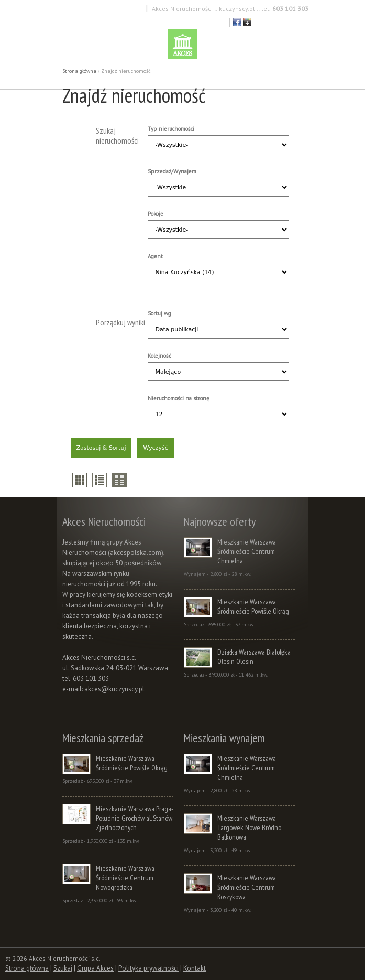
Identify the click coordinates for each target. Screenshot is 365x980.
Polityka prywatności (148, 968)
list (99, 480)
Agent (155, 256)
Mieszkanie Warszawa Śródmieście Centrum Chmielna (247, 551)
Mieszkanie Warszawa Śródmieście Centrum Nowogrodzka (125, 878)
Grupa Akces (95, 968)
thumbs (80, 480)
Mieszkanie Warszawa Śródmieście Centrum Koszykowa (247, 887)
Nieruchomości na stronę (179, 398)
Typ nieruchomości (171, 129)
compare (119, 480)
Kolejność (159, 356)
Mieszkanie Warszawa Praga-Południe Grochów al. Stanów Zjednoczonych (135, 818)
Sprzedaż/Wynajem (172, 171)
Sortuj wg (159, 313)
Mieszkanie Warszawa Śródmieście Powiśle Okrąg (253, 606)
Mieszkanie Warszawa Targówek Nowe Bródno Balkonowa (249, 827)
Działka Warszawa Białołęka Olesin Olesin (254, 657)
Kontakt (195, 968)
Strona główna (79, 71)
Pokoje (156, 214)
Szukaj (63, 968)
